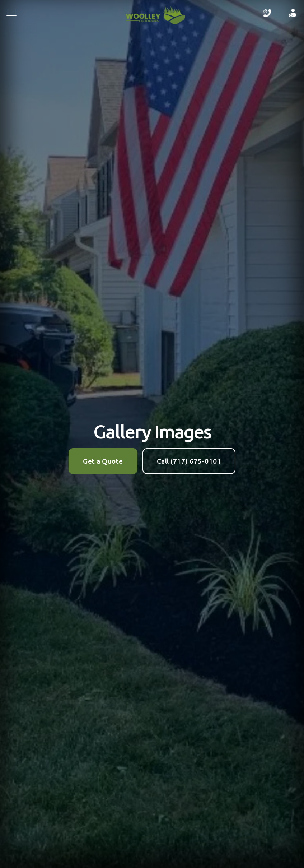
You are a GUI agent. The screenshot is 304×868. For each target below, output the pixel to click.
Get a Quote (103, 461)
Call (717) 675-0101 (189, 461)
